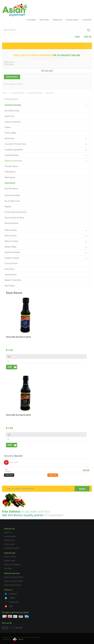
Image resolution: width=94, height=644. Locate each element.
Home (5, 93)
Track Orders (44, 20)
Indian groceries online (14, 577)
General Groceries (18, 93)
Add (10, 367)
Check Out (53, 475)
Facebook (13, 594)
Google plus (14, 602)
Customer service (72, 20)
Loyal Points (87, 20)
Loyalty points (10, 536)
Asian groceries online (13, 581)
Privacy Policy (10, 557)
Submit (82, 489)
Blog (11, 606)
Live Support (31, 20)
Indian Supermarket (12, 585)
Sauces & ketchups (35, 93)
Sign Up (88, 37)
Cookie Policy (10, 561)
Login (77, 37)
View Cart (9, 475)
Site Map (8, 568)
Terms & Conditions (12, 565)
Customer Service (12, 548)
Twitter (12, 598)
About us (8, 532)
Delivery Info (57, 20)
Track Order (9, 544)
